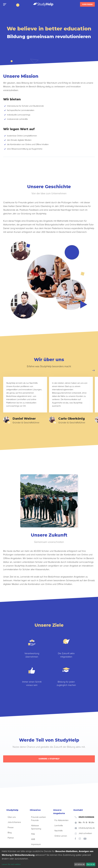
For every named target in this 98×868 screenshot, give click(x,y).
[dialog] (49, 858)
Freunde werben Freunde (39, 819)
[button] (94, 370)
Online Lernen (61, 836)
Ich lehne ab (80, 864)
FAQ (33, 834)
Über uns (12, 817)
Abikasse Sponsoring (36, 827)
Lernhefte (59, 826)
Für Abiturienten (62, 820)
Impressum (36, 844)
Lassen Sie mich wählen (11, 864)
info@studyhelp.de (85, 828)
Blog (10, 833)
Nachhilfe (59, 831)
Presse (11, 827)
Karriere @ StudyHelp (49, 759)
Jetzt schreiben (83, 833)
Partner (11, 838)
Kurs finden (87, 4)
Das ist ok (91, 864)
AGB (33, 839)
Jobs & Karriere (14, 822)
